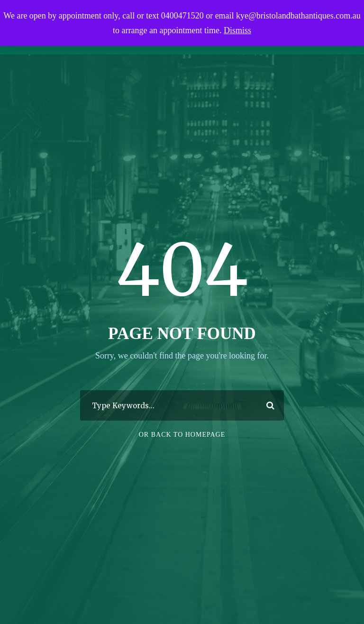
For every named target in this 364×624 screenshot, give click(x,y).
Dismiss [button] (237, 30)
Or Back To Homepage (182, 440)
